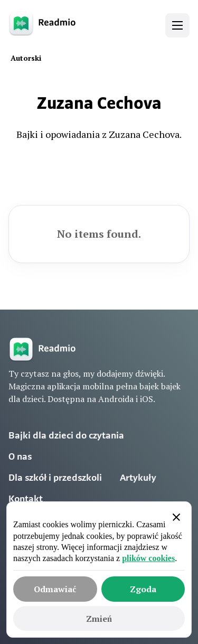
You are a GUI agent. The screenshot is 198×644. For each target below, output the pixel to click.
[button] (177, 25)
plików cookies (148, 558)
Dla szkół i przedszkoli (55, 478)
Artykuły (138, 478)
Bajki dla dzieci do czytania (66, 436)
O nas (20, 457)
